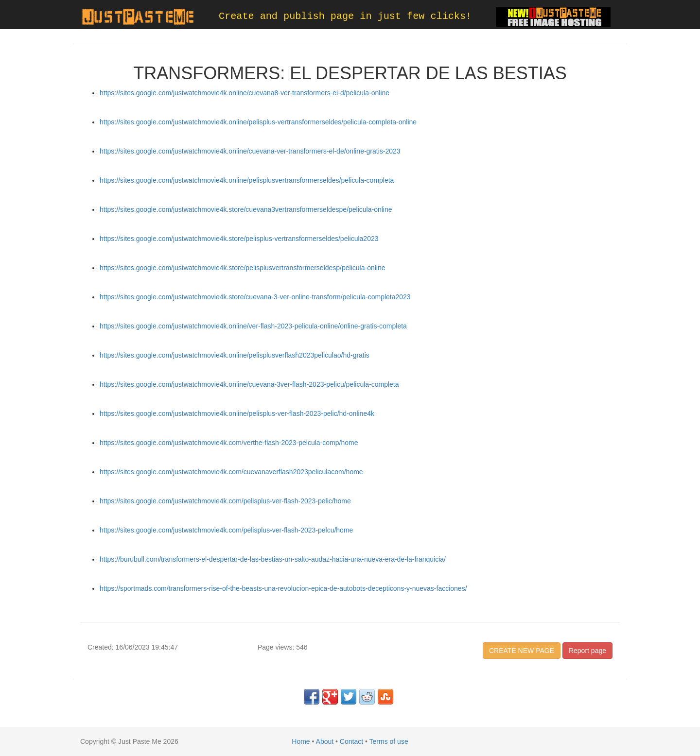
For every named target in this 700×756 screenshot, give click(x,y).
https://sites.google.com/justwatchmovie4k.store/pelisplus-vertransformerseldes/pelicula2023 (239, 239)
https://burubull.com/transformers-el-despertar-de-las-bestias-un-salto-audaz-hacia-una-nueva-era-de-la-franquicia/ (273, 559)
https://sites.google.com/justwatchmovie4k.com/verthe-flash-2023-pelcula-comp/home (229, 443)
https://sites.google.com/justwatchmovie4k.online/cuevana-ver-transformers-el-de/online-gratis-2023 (250, 151)
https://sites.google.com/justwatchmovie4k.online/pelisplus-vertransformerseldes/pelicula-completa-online (258, 122)
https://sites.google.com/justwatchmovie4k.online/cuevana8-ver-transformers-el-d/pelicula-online (245, 93)
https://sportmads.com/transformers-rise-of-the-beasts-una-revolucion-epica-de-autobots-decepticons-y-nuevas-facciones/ (283, 588)
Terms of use (389, 741)
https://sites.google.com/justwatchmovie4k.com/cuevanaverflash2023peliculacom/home (231, 472)
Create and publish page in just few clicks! (345, 16)
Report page (587, 651)
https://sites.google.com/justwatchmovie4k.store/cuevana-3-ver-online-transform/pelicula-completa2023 (255, 297)
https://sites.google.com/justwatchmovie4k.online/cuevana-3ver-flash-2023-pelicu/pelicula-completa (249, 384)
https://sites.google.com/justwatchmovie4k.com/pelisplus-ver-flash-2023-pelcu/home (226, 530)
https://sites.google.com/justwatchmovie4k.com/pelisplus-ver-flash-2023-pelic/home (225, 501)
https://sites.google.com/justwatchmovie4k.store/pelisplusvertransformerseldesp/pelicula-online (243, 268)
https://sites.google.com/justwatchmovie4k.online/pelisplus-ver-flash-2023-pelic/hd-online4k (237, 413)
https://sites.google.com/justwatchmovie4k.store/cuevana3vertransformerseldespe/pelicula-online (246, 209)
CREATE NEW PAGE (522, 651)
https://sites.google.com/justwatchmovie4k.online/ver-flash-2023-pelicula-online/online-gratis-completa (253, 326)
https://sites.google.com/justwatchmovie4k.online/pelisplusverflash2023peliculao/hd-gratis (235, 355)
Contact (351, 741)
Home (301, 741)
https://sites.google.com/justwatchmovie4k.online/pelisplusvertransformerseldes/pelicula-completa (247, 180)
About (325, 741)
